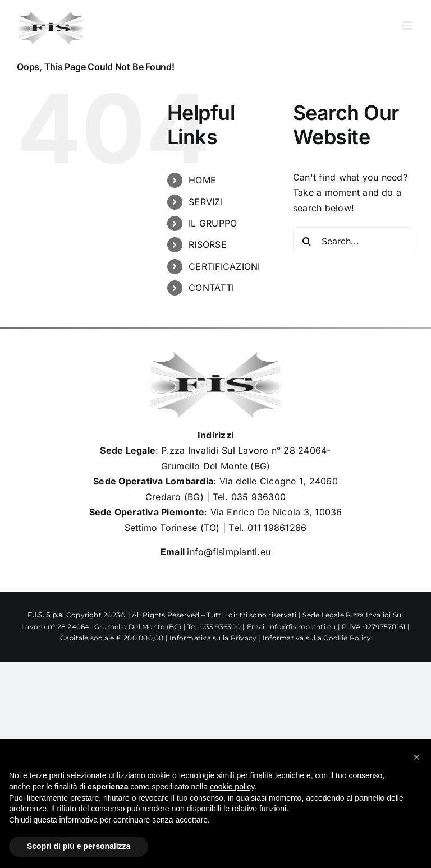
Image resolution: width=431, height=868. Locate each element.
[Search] (307, 241)
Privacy (244, 638)
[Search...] (354, 241)
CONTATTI (211, 288)
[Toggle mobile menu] (408, 26)
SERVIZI (206, 202)
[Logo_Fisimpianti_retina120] (215, 356)
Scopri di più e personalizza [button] (79, 846)
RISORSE (208, 244)
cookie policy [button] (232, 787)
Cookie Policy (347, 638)
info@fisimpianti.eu (229, 552)
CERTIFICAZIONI (224, 266)
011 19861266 (277, 528)
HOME (202, 180)
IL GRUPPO (213, 223)
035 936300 (258, 497)
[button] (416, 757)
